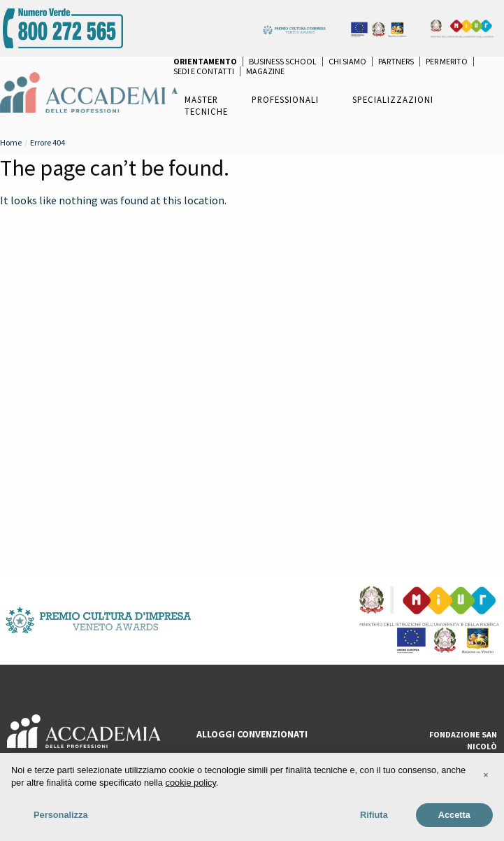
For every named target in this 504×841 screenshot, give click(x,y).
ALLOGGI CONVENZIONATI (252, 734)
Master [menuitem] (201, 99)
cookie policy (191, 783)
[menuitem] (205, 62)
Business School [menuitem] (283, 62)
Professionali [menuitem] (285, 99)
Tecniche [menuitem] (206, 111)
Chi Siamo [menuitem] (347, 62)
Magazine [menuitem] (265, 71)
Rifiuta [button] (374, 815)
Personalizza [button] (61, 815)
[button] (486, 775)
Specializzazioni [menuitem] (393, 99)
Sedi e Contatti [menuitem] (204, 71)
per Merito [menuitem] (447, 62)
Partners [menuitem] (396, 62)
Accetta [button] (454, 815)
